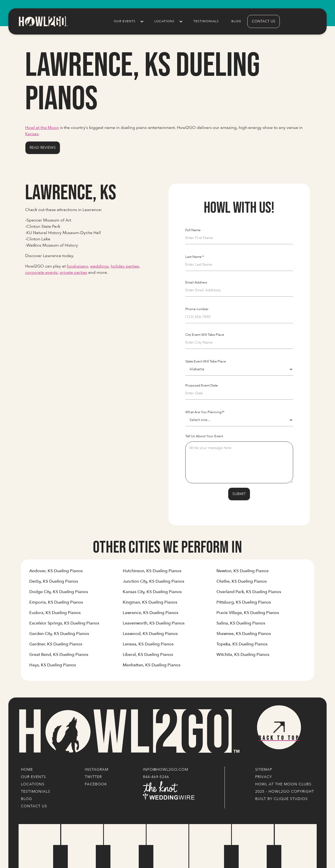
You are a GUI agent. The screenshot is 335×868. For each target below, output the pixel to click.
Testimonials (206, 21)
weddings (99, 266)
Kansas (32, 134)
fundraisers (77, 266)
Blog (236, 21)
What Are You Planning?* (205, 412)
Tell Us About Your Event (204, 436)
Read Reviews (43, 148)
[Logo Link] (128, 731)
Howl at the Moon (42, 128)
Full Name (193, 230)
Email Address (196, 282)
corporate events (41, 273)
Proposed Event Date (202, 385)
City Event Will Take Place (205, 335)
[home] (43, 21)
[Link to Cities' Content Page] (56, 573)
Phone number (197, 309)
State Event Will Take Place (206, 361)
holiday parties (125, 266)
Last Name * (195, 257)
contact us (264, 21)
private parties (73, 273)
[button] (128, 21)
